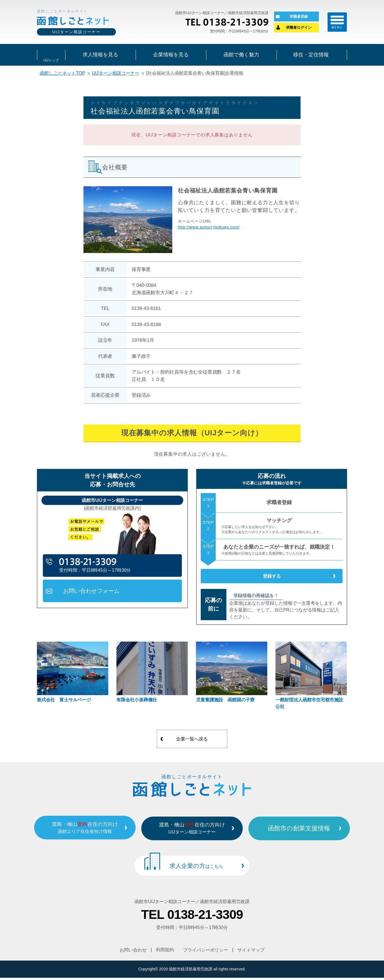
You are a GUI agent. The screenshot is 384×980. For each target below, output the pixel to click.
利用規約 (165, 952)
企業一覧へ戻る (192, 743)
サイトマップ (251, 952)
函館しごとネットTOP (62, 74)
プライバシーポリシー (206, 952)
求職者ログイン (299, 28)
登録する (272, 579)
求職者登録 (299, 17)
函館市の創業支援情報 (307, 832)
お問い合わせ (133, 952)
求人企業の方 (196, 869)
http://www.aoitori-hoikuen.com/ (209, 228)
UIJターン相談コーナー (116, 74)
